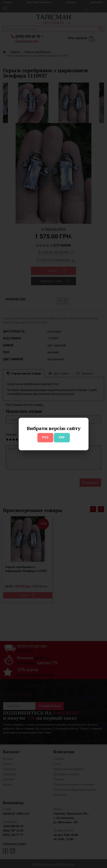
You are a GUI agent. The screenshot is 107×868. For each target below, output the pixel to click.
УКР (62, 437)
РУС (45, 437)
